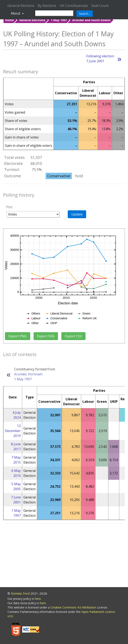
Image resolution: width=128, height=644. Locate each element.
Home (10, 20)
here (38, 599)
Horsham (35, 374)
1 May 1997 (59, 20)
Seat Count (100, 6)
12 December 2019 (13, 431)
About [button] (16, 13)
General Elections (21, 6)
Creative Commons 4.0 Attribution (74, 607)
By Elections (47, 6)
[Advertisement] (64, 556)
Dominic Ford (20, 593)
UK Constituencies (74, 6)
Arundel (20, 374)
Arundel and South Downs (91, 20)
